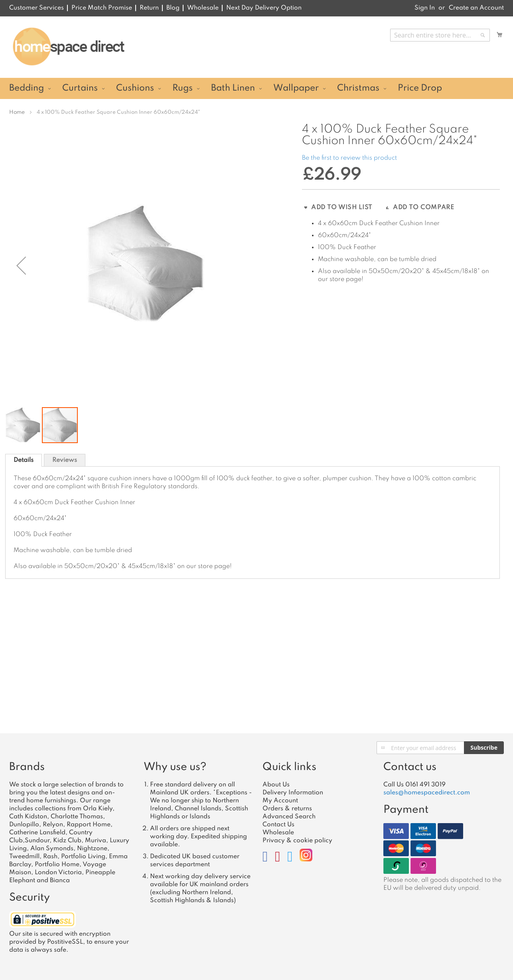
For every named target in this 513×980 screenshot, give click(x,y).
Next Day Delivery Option (264, 8)
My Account (280, 801)
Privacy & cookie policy (297, 841)
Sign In (425, 8)
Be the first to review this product (349, 158)
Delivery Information (293, 793)
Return (149, 8)
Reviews (65, 457)
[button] (24, 422)
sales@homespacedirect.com (427, 793)
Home (17, 112)
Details (24, 457)
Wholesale (203, 8)
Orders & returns (287, 809)
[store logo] (68, 47)
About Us (276, 785)
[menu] (256, 88)
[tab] (24, 457)
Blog (173, 8)
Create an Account (476, 8)
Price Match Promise (102, 8)
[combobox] (440, 35)
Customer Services (37, 8)
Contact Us (278, 825)
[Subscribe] (484, 748)
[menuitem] (29, 88)
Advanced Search (289, 817)
